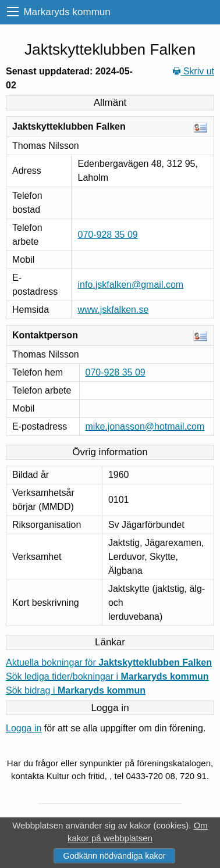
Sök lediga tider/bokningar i (107, 676)
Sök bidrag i (76, 690)
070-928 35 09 (107, 235)
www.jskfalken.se (113, 310)
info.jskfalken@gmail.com (130, 285)
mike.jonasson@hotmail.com (145, 426)
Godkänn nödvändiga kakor (114, 856)
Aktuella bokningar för (109, 662)
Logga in (24, 728)
